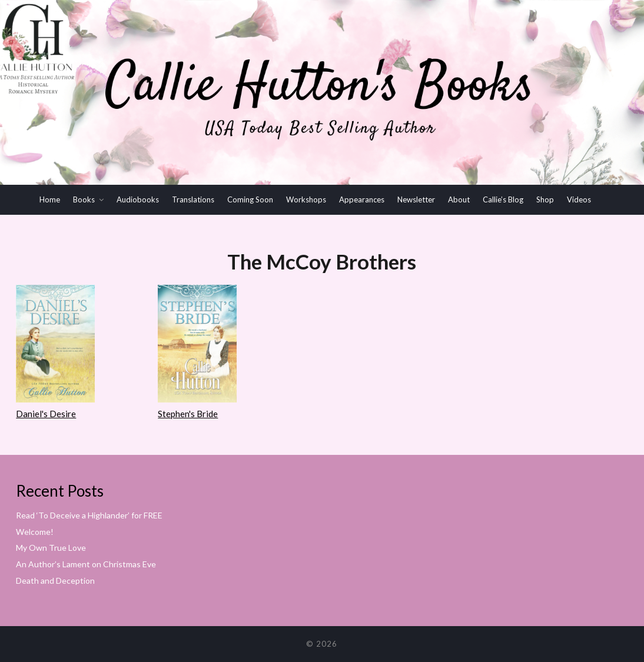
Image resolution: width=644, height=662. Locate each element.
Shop (545, 199)
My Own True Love (51, 548)
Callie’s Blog (503, 199)
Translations (193, 199)
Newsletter (416, 199)
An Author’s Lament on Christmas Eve (86, 564)
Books (84, 199)
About (459, 199)
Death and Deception (55, 581)
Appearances (362, 199)
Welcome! (35, 532)
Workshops (306, 199)
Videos (579, 199)
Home (50, 199)
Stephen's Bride (188, 414)
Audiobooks (138, 199)
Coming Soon (250, 199)
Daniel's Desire (46, 414)
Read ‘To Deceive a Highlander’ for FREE (89, 515)
